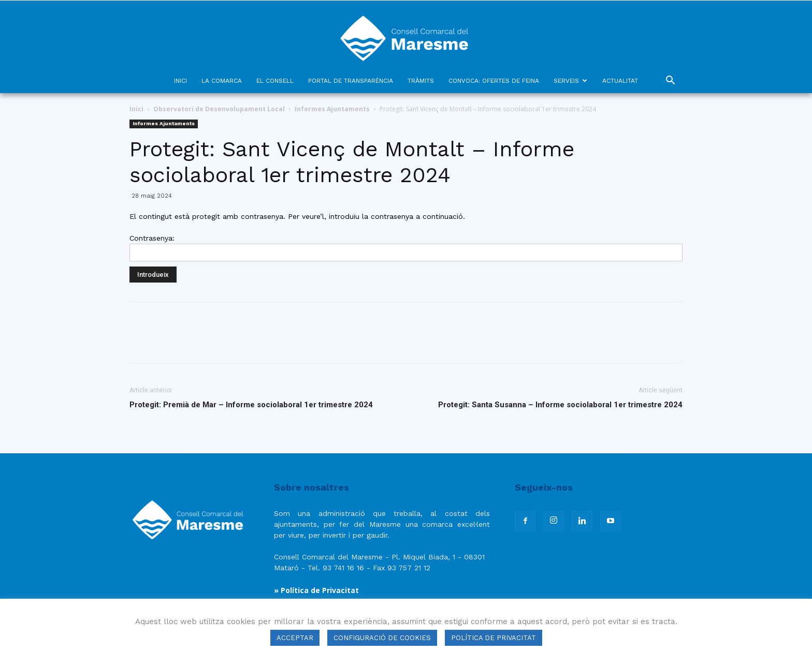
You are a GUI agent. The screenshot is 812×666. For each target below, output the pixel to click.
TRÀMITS (421, 81)
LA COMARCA (222, 81)
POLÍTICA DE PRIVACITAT (494, 638)
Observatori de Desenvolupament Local (219, 109)
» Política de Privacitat (316, 590)
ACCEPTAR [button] (295, 638)
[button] (670, 82)
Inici (136, 109)
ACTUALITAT (620, 81)
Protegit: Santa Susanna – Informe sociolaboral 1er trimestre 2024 (560, 405)
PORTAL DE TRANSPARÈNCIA (351, 81)
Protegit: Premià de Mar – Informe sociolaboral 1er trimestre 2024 (251, 405)
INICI (180, 81)
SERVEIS (570, 81)
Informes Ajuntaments (332, 109)
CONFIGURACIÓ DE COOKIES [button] (382, 638)
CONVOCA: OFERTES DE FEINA (494, 81)
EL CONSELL (275, 81)
